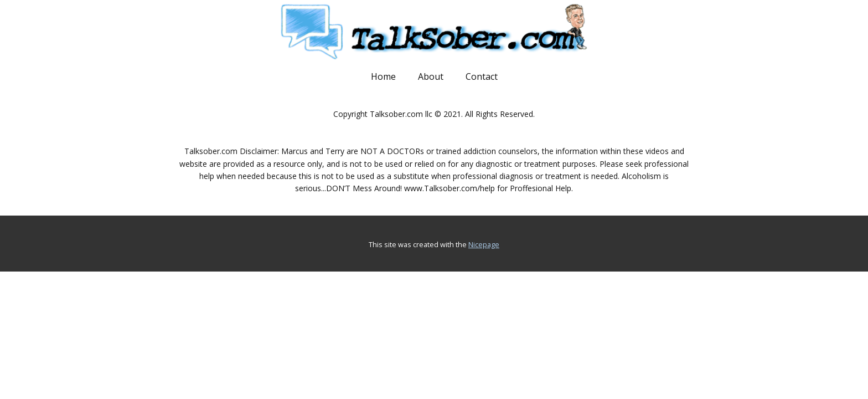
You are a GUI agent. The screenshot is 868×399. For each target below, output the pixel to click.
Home (383, 76)
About (431, 76)
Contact (482, 76)
